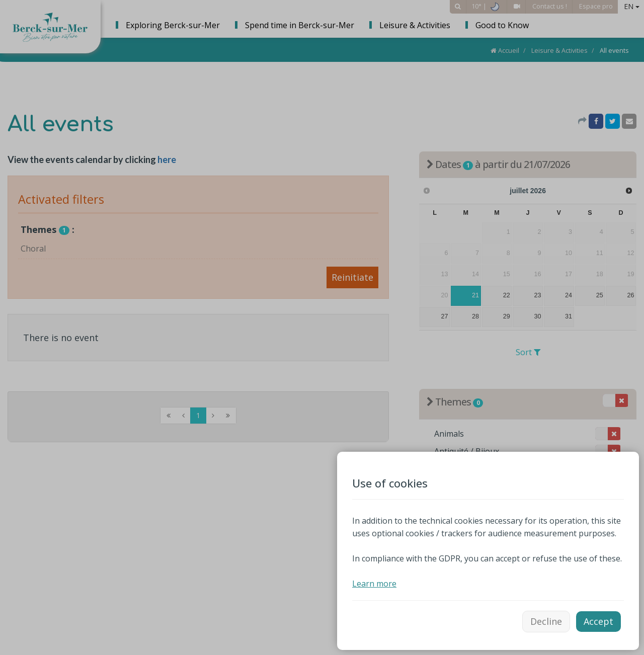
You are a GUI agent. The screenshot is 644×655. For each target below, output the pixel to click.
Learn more (374, 584)
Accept (598, 621)
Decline (546, 621)
